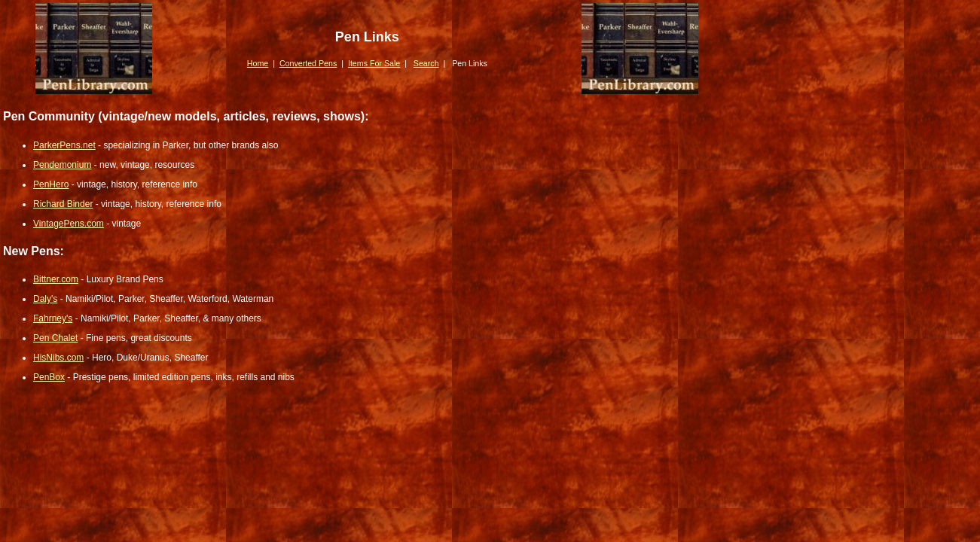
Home (258, 63)
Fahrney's (53, 318)
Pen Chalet (55, 338)
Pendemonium (62, 165)
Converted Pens (308, 63)
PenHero (51, 184)
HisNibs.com (58, 358)
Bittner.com (56, 279)
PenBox (49, 377)
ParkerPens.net (64, 145)
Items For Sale (374, 63)
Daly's (45, 299)
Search (426, 63)
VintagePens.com (69, 224)
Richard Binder (63, 204)
